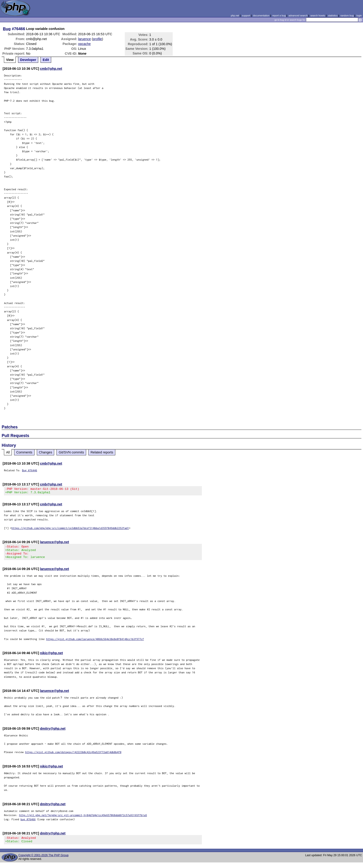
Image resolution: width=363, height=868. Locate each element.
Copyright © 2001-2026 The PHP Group (43, 861)
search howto (318, 16)
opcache (84, 44)
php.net (235, 16)
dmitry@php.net (53, 733)
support (246, 16)
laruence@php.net (55, 543)
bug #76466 (28, 823)
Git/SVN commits (71, 452)
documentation (261, 16)
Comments (24, 452)
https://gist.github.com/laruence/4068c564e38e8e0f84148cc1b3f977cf (95, 643)
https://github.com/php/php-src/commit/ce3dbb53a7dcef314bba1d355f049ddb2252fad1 (70, 529)
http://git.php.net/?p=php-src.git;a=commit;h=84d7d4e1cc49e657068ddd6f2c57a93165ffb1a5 (83, 819)
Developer (28, 60)
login (359, 16)
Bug (7, 29)
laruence (84, 39)
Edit (46, 60)
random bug (347, 16)
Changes (46, 452)
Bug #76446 (30, 470)
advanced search (298, 16)
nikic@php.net (52, 657)
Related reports (102, 452)
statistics (333, 16)
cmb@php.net (51, 69)
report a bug (279, 16)
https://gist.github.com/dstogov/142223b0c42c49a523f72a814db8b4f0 (73, 756)
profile (97, 39)
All (8, 452)
